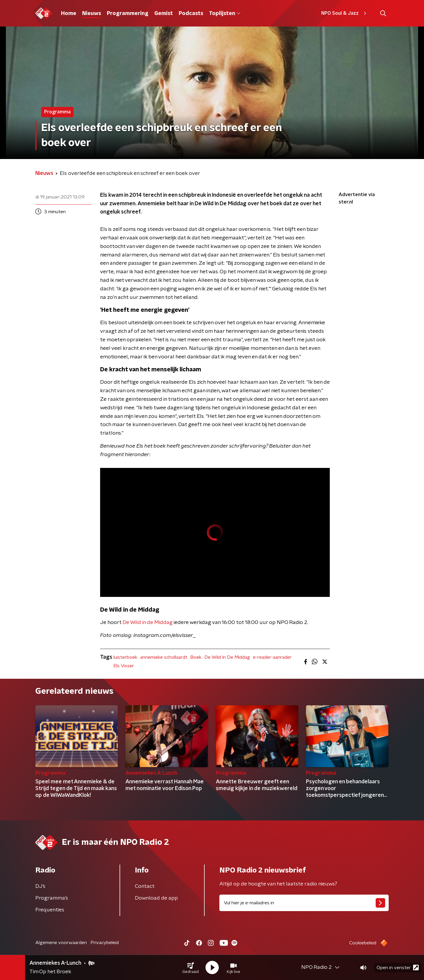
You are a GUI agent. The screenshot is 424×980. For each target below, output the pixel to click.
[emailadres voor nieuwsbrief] (304, 903)
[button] (191, 968)
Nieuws (92, 14)
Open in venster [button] (398, 967)
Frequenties (50, 910)
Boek (196, 657)
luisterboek (125, 657)
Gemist (164, 14)
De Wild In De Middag (227, 657)
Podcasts (191, 14)
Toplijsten (225, 14)
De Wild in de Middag (148, 623)
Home (69, 14)
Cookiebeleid (363, 943)
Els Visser (124, 666)
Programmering (128, 14)
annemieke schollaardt (164, 657)
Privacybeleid (105, 943)
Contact (145, 886)
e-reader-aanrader (272, 657)
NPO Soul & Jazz (345, 13)
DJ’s (40, 886)
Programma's (52, 898)
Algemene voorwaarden (61, 943)
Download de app (156, 898)
